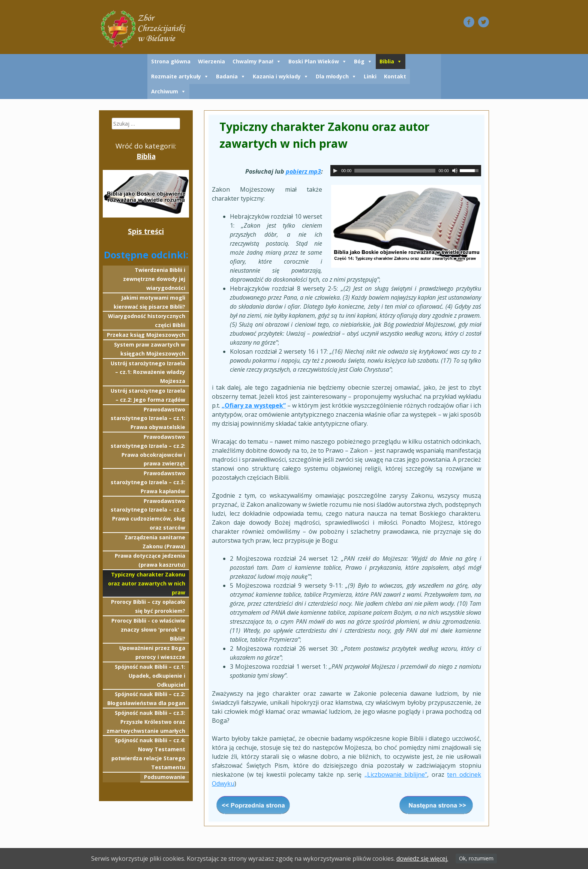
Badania (227, 76)
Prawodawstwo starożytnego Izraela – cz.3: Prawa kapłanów (148, 482)
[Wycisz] (455, 171)
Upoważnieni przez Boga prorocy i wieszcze (152, 652)
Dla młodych (332, 76)
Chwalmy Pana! (253, 61)
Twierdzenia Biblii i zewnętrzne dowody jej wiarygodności (154, 279)
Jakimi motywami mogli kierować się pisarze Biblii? (149, 302)
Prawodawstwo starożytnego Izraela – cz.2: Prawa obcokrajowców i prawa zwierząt (148, 450)
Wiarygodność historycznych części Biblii (147, 320)
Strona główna (171, 61)
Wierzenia (211, 61)
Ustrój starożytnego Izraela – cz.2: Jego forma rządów (148, 395)
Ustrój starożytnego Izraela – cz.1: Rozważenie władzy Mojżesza (148, 372)
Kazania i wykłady (277, 76)
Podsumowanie (165, 777)
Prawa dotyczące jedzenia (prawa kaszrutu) (150, 560)
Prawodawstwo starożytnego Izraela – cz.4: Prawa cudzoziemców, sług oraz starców (148, 514)
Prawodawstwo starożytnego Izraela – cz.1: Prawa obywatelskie (148, 418)
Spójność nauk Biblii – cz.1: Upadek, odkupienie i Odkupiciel (150, 676)
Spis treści (146, 231)
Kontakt (395, 76)
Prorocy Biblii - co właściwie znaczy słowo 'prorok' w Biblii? (148, 630)
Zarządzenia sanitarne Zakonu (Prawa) (155, 542)
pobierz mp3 (303, 171)
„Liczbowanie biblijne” (396, 774)
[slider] (395, 171)
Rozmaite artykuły (176, 76)
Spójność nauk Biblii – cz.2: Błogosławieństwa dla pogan (146, 699)
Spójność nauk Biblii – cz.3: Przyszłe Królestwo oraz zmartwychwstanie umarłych (146, 722)
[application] (406, 171)
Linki (370, 76)
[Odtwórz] (335, 171)
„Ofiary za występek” (253, 405)
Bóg (359, 61)
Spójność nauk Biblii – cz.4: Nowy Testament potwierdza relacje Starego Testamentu (148, 753)
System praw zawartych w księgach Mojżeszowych (150, 349)
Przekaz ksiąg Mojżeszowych (146, 335)
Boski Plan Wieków (314, 61)
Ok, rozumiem (476, 858)
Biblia (387, 61)
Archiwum (165, 91)
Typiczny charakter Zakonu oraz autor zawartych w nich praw (147, 583)
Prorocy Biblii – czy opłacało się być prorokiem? (148, 606)
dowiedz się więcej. (422, 858)
